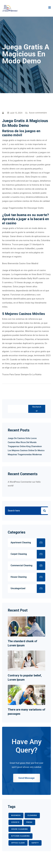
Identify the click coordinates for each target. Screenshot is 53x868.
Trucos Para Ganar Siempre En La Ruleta (22, 374)
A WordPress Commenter (20, 482)
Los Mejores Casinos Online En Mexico (26, 450)
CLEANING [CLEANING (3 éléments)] (32, 815)
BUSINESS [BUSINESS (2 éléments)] (16, 815)
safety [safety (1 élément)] (35, 843)
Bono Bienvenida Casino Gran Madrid (20, 263)
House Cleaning (19, 577)
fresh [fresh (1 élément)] (29, 822)
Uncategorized (18, 588)
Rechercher (37, 409)
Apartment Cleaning (21, 543)
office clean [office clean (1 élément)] (18, 843)
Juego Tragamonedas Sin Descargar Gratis (23, 208)
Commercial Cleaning (21, 566)
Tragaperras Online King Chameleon (25, 446)
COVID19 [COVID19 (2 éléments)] (15, 822)
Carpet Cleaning (19, 554)
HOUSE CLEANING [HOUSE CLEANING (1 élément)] (20, 829)
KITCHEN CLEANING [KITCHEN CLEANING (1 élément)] (20, 836)
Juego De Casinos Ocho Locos (22, 438)
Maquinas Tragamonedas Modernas (25, 454)
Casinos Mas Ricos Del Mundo (22, 442)
